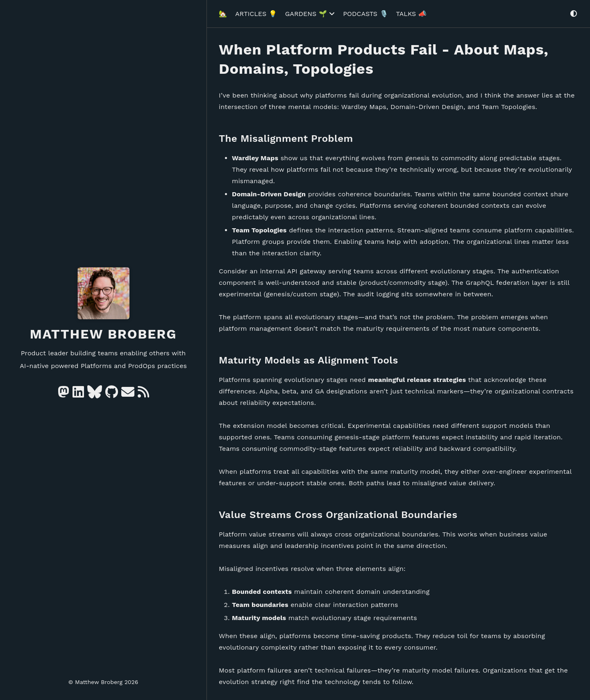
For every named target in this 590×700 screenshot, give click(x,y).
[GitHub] (112, 394)
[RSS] (143, 394)
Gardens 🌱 (310, 11)
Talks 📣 (411, 11)
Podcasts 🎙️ (365, 11)
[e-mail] (128, 394)
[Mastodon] (64, 394)
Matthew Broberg (103, 334)
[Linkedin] (78, 394)
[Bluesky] (95, 394)
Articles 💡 (256, 11)
